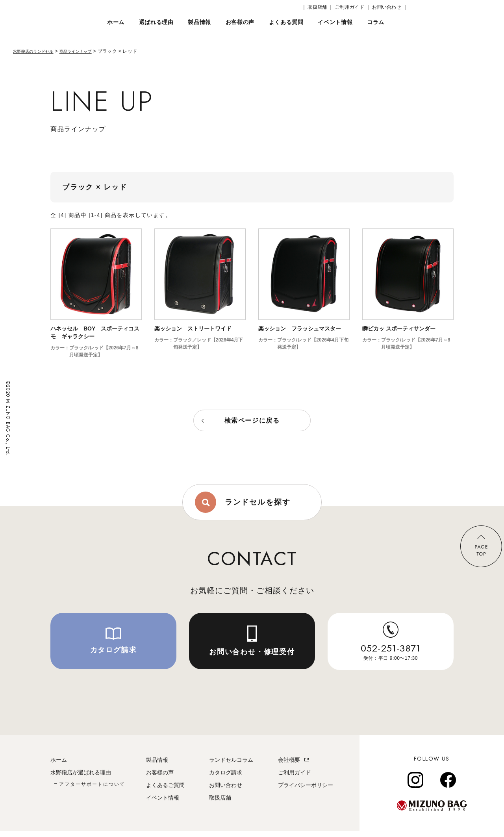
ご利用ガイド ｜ (353, 7)
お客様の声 (160, 779)
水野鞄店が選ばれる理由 (81, 779)
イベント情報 (163, 804)
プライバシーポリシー (306, 791)
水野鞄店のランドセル (37, 51)
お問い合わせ (226, 791)
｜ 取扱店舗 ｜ (318, 7)
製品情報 (157, 766)
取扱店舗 (220, 804)
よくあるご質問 (165, 791)
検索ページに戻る (252, 420)
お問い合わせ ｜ (390, 7)
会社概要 (289, 766)
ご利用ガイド (295, 779)
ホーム (59, 766)
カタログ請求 (226, 779)
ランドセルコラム (231, 766)
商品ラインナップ (87, 51)
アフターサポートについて (92, 791)
